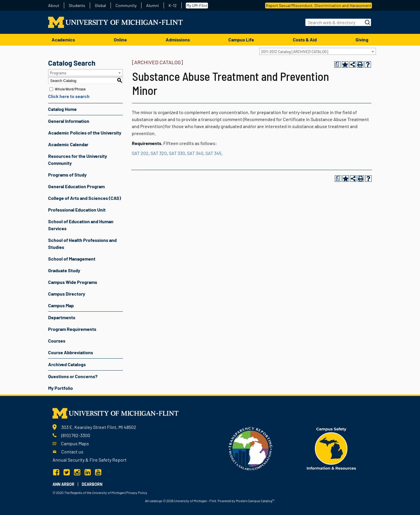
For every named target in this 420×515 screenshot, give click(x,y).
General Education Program (76, 186)
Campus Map (61, 305)
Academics (63, 40)
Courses (57, 341)
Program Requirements (72, 329)
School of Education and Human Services (81, 225)
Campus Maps (75, 443)
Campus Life (241, 40)
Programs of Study (67, 175)
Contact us (72, 452)
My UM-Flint (197, 5)
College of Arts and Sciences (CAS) (85, 198)
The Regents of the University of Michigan (94, 493)
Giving (362, 40)
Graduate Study (64, 270)
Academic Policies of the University (85, 133)
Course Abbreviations (71, 352)
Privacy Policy (137, 493)
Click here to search (69, 96)
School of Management (72, 259)
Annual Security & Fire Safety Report (90, 460)
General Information (69, 121)
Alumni (153, 6)
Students (77, 6)
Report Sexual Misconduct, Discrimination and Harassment (318, 5)
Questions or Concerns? (73, 376)
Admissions (178, 40)
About (54, 6)
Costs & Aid (305, 40)
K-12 (173, 6)
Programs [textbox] (58, 73)
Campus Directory (67, 294)
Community (126, 6)
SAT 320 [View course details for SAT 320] (159, 153)
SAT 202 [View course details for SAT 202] (140, 153)
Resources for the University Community (78, 159)
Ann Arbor (63, 484)
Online (120, 40)
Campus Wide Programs (73, 282)
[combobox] (318, 51)
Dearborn (92, 484)
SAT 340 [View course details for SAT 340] (195, 153)
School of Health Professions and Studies (82, 243)
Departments (62, 317)
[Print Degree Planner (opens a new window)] (337, 64)
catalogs (156, 501)
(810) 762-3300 (76, 435)
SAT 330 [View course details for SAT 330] (177, 153)
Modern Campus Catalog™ (255, 501)
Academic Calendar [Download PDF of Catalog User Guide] (68, 144)
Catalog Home (62, 109)
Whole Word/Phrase (70, 89)
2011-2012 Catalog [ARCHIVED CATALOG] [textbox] (295, 52)
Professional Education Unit (77, 210)
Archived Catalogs (67, 364)
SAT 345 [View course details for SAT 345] (213, 153)
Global (100, 6)
